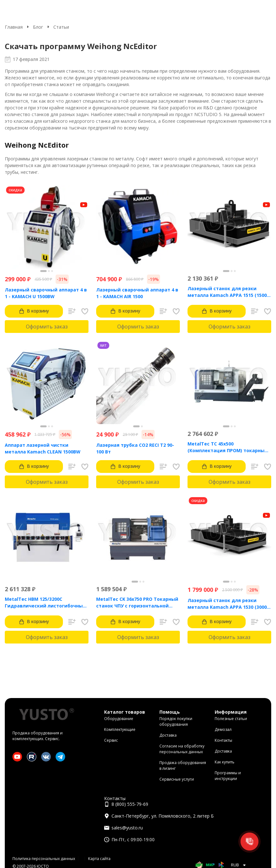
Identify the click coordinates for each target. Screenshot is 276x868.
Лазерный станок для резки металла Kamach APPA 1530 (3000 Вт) (227, 604)
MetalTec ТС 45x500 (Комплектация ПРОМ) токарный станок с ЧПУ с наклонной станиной (228, 447)
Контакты (223, 740)
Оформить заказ (47, 327)
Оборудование (119, 719)
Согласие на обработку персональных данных (182, 749)
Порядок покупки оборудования (176, 721)
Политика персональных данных (44, 859)
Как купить (225, 762)
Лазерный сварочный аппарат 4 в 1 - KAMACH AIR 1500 (137, 293)
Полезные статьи (231, 719)
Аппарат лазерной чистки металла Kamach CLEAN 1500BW (43, 448)
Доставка (168, 735)
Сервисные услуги (177, 779)
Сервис (111, 740)
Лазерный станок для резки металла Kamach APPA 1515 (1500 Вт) (227, 292)
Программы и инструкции (228, 776)
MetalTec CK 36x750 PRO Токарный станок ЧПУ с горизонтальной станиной (137, 603)
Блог (38, 27)
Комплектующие (120, 729)
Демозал (223, 729)
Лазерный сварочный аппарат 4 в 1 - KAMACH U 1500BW (46, 293)
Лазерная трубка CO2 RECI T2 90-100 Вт (135, 448)
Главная (14, 27)
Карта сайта (99, 859)
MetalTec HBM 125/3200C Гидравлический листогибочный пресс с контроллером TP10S (45, 603)
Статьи (61, 27)
